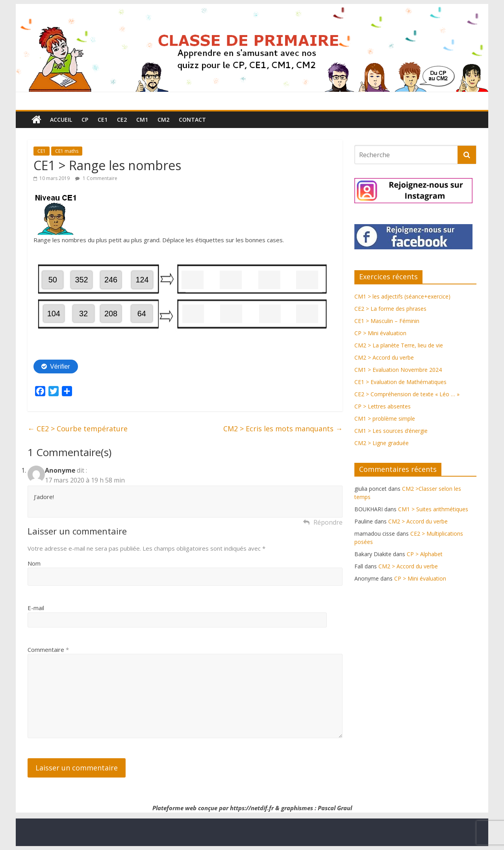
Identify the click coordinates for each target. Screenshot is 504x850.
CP (85, 120)
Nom (34, 563)
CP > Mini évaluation (380, 333)
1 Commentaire (96, 178)
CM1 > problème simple (385, 419)
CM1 (142, 120)
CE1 (103, 120)
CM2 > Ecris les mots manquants (283, 429)
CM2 (163, 120)
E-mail (36, 608)
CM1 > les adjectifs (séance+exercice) (402, 296)
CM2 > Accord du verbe (384, 357)
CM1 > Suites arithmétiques (433, 509)
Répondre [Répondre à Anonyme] (328, 522)
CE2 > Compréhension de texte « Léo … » (407, 394)
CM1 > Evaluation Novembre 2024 (398, 370)
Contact (192, 120)
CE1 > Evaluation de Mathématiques (400, 382)
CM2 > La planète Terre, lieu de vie (399, 345)
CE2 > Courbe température (78, 429)
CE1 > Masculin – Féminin (387, 321)
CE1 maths (67, 151)
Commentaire (48, 650)
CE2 (122, 120)
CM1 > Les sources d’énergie (391, 431)
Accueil (61, 120)
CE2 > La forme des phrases (390, 309)
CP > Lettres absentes (383, 406)
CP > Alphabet (425, 554)
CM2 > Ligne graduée (382, 443)
